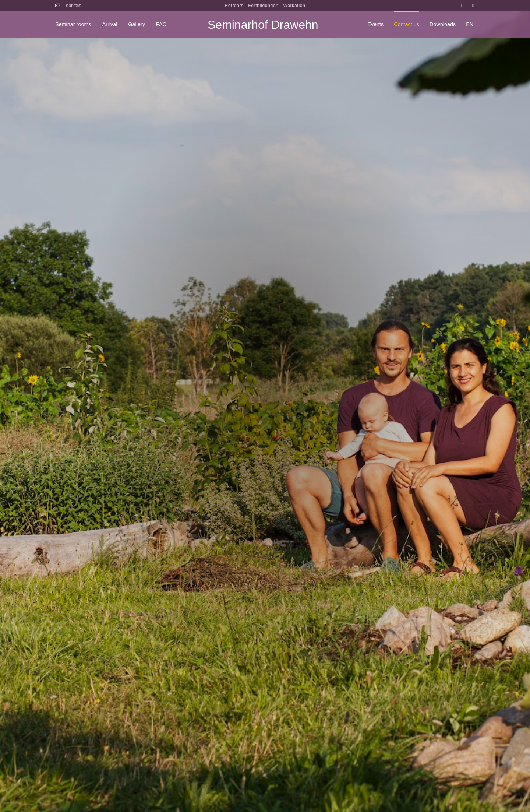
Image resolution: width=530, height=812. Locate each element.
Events (375, 24)
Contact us (407, 24)
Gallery (137, 24)
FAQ (161, 24)
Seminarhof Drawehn (263, 25)
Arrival (110, 24)
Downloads (443, 24)
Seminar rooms (73, 24)
